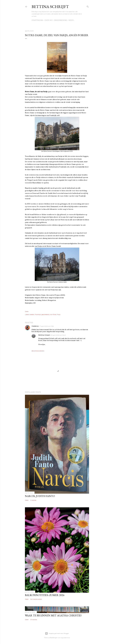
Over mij (48, 20)
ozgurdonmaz (65, 638)
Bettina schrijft (50, 7)
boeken (32, 314)
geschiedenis (45, 314)
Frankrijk (38, 314)
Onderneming (61, 20)
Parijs (59, 314)
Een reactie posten (36, 599)
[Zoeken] (88, 6)
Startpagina (37, 20)
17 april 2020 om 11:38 (47, 326)
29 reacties (34, 619)
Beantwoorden (38, 351)
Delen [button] (27, 311)
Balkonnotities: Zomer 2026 (45, 595)
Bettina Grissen (44, 335)
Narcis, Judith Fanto (40, 496)
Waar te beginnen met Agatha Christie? (53, 615)
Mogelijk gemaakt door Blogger (57, 633)
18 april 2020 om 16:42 (58, 335)
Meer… (71, 20)
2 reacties (33, 500)
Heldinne (35, 326)
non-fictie (53, 314)
